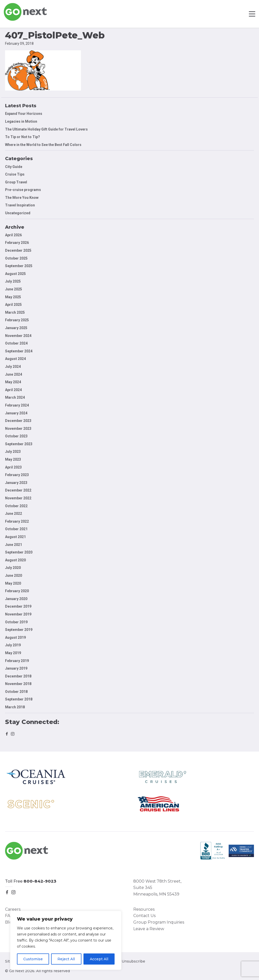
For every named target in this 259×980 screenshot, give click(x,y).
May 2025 (13, 297)
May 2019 (13, 653)
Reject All (66, 959)
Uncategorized (18, 213)
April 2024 (13, 390)
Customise (33, 959)
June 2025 (14, 289)
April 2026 (13, 235)
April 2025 (13, 305)
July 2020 (13, 568)
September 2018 (19, 699)
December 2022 (18, 490)
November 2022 (18, 498)
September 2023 (19, 444)
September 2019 (19, 630)
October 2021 (16, 529)
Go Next (26, 12)
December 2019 (18, 606)
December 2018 (18, 676)
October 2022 (16, 506)
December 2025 (18, 250)
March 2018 (15, 707)
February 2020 (17, 591)
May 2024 (13, 382)
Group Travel (16, 182)
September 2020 (19, 552)
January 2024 (16, 413)
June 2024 (14, 374)
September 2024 (19, 351)
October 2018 (16, 692)
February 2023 (17, 475)
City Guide (14, 167)
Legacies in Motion (21, 121)
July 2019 (13, 645)
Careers (13, 909)
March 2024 (15, 397)
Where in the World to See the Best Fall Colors (43, 145)
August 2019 (15, 637)
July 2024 (13, 367)
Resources (144, 909)
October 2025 (16, 258)
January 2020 (16, 599)
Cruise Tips (15, 174)
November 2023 (18, 429)
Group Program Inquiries (159, 922)
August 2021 (15, 537)
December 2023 (18, 421)
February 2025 (17, 320)
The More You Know (22, 198)
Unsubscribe (133, 961)
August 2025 (15, 274)
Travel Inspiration (20, 205)
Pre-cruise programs (23, 190)
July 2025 (13, 281)
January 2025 (16, 328)
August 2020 (15, 560)
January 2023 (16, 483)
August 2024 (15, 359)
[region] (66, 940)
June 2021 (14, 545)
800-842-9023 (40, 881)
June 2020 (14, 576)
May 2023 (13, 459)
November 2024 (18, 336)
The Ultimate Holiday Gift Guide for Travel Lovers (46, 129)
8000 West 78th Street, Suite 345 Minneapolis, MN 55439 (157, 888)
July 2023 (13, 452)
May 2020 (13, 583)
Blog (10, 922)
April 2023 (13, 467)
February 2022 (17, 521)
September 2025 (19, 266)
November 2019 (18, 614)
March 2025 (15, 312)
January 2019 (16, 668)
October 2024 (16, 343)
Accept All (99, 959)
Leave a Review (149, 929)
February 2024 (17, 405)
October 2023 (16, 436)
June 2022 (14, 514)
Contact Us (144, 916)
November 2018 (18, 684)
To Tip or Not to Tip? (23, 137)
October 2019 (16, 622)
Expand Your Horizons (24, 114)
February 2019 (17, 661)
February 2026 (17, 243)
